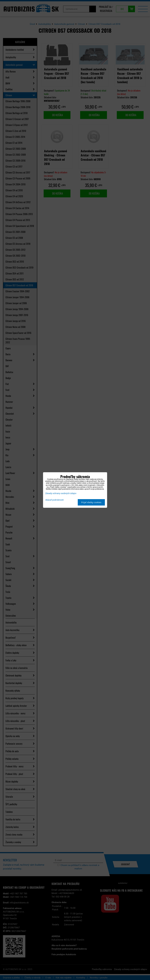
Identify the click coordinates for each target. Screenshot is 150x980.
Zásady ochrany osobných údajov (61, 493)
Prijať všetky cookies (91, 502)
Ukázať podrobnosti (54, 500)
